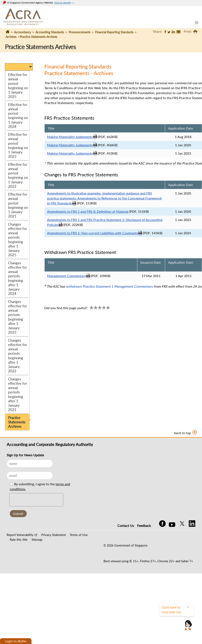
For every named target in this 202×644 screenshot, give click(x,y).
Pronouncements (80, 32)
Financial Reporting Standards (114, 32)
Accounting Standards (50, 32)
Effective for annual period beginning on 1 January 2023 (18, 145)
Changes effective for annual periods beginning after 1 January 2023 (18, 317)
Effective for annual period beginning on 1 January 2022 (18, 175)
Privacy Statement (54, 535)
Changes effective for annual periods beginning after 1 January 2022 (18, 356)
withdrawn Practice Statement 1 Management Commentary (109, 286)
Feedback (144, 526)
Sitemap (37, 539)
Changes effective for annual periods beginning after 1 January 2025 (18, 240)
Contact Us (126, 526)
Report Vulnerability (20, 535)
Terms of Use (79, 535)
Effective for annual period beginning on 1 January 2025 (18, 86)
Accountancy (23, 32)
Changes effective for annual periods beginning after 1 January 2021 (18, 394)
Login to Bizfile (16, 641)
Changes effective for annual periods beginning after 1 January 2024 (18, 278)
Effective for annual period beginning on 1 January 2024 (18, 116)
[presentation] (36, 500)
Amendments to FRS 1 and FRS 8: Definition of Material (88, 211)
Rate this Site (19, 539)
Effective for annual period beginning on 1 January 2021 (18, 205)
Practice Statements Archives (17, 422)
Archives (11, 37)
